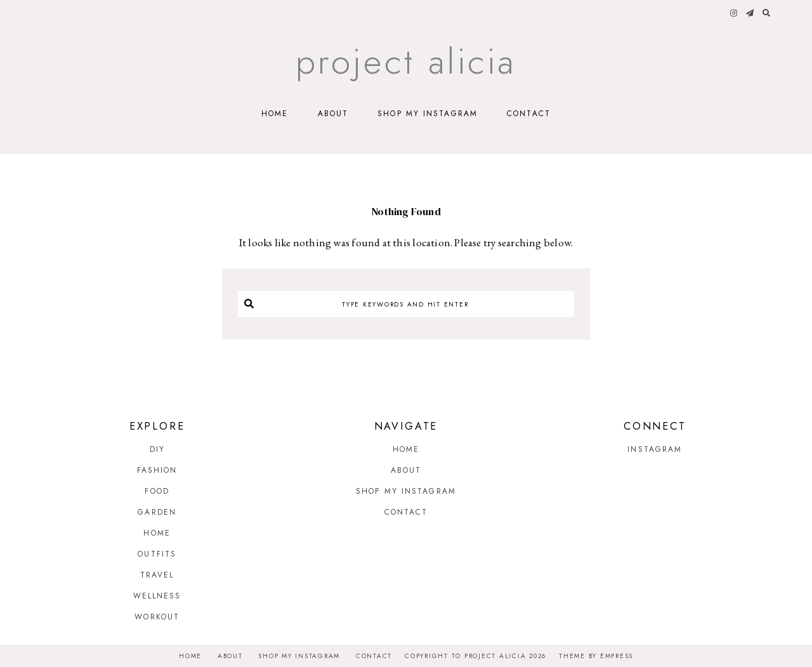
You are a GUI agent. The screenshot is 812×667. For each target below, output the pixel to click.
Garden (157, 512)
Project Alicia (406, 61)
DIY (157, 449)
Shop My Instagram (428, 114)
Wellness (157, 596)
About (333, 114)
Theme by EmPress (596, 656)
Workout (157, 617)
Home (275, 114)
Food (157, 491)
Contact (529, 114)
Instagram (655, 449)
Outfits (157, 554)
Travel (157, 575)
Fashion (157, 470)
